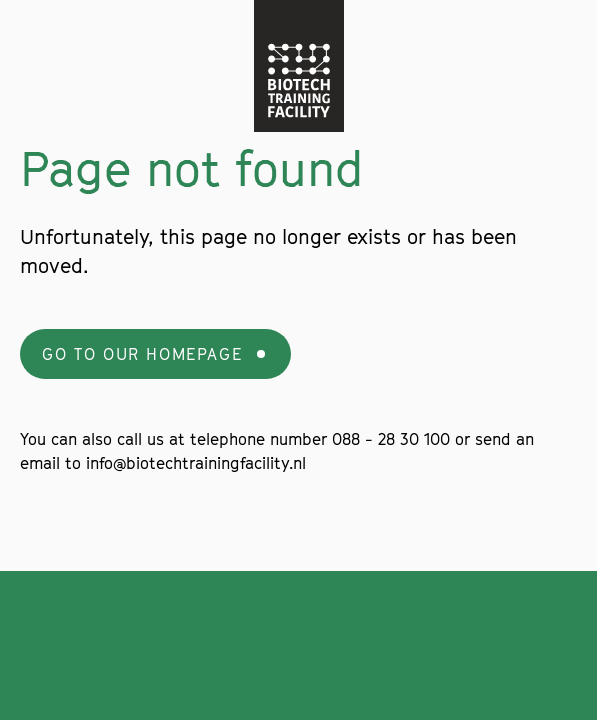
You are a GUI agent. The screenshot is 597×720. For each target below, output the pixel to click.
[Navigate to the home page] (299, 66)
